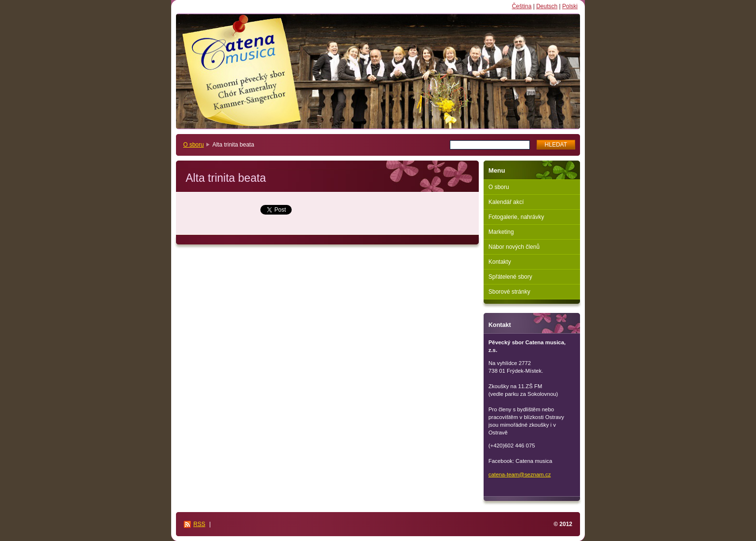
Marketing (501, 232)
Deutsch (547, 6)
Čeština (522, 6)
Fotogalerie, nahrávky (516, 217)
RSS (199, 524)
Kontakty (500, 262)
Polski (570, 6)
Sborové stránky (509, 292)
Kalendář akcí (506, 202)
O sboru (194, 145)
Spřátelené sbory (510, 277)
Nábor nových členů (514, 247)
